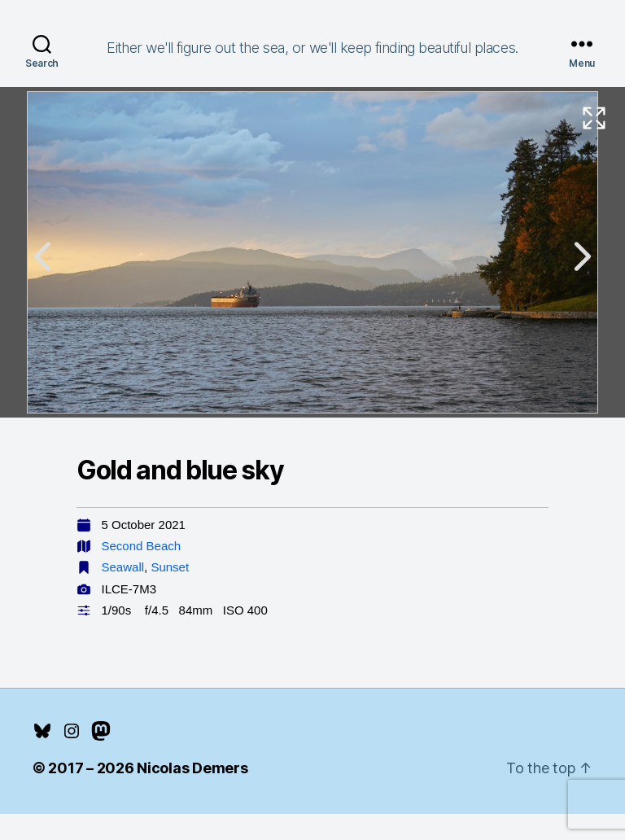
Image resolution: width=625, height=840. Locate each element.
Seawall (123, 567)
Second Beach (142, 546)
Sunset (170, 567)
